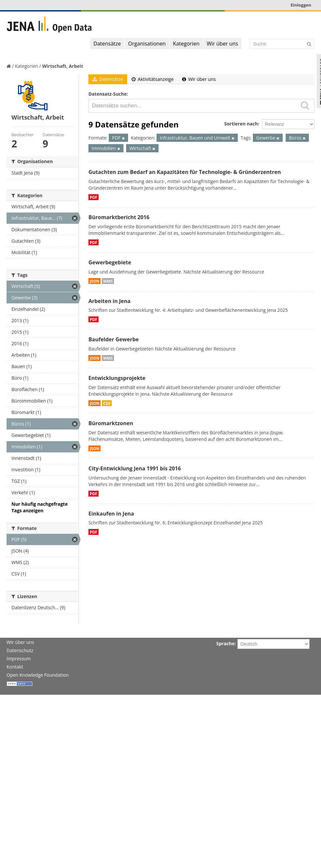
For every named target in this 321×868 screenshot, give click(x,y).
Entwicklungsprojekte (117, 378)
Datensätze (107, 44)
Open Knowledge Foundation (38, 675)
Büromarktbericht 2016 (119, 217)
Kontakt (15, 667)
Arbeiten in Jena (109, 301)
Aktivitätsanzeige (153, 79)
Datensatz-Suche (108, 94)
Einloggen (301, 5)
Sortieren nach (241, 124)
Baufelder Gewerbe (114, 339)
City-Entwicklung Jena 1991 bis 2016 (135, 468)
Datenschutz (20, 650)
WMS (108, 281)
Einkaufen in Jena (111, 514)
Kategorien (186, 44)
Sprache (225, 643)
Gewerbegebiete (110, 262)
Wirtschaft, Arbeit (63, 66)
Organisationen (147, 44)
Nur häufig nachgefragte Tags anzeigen (39, 507)
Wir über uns (222, 44)
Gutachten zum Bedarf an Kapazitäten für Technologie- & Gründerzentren (185, 172)
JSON (94, 281)
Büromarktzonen (111, 423)
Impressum (19, 659)
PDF (94, 197)
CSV (107, 403)
